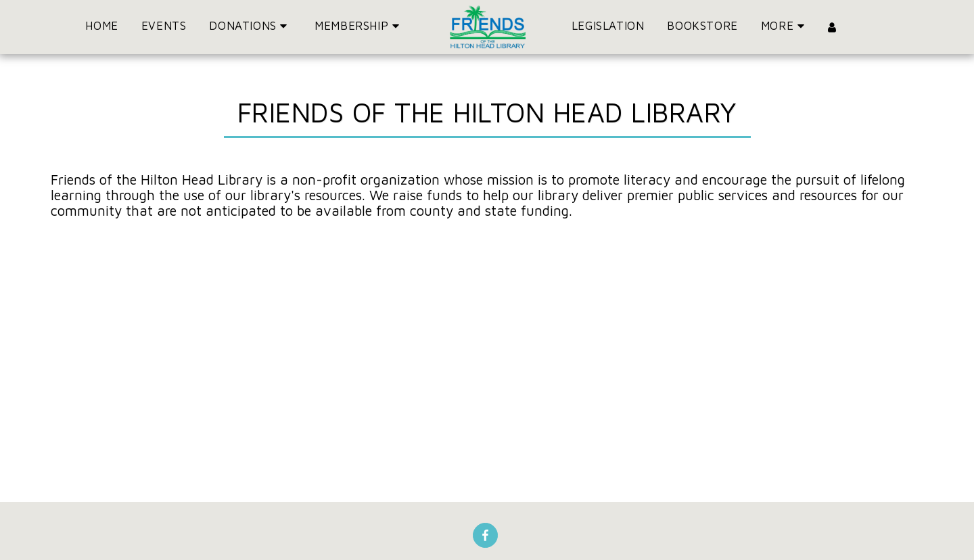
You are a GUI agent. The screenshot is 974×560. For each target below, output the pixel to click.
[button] (250, 27)
